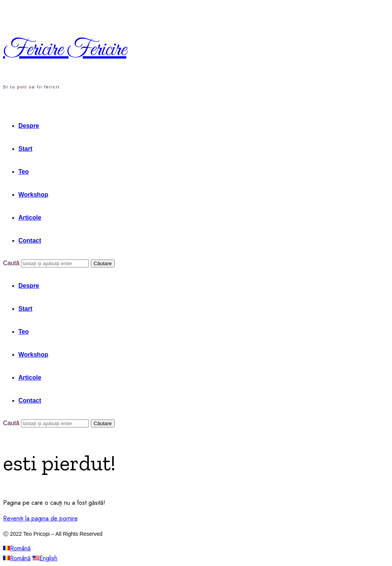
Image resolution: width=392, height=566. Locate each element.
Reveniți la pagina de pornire (40, 518)
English (45, 558)
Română (17, 548)
